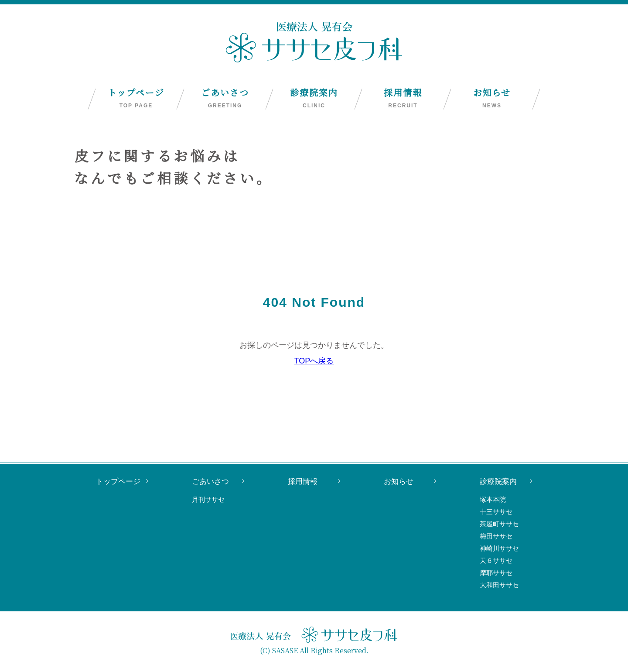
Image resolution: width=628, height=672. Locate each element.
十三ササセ (496, 512)
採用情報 (403, 98)
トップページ (136, 98)
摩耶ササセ (496, 573)
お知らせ (492, 98)
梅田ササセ (496, 536)
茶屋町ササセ (499, 524)
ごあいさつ (225, 98)
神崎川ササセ (499, 548)
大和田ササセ (499, 585)
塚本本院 (493, 499)
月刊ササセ (208, 499)
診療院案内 (314, 98)
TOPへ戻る (314, 361)
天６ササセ (496, 561)
